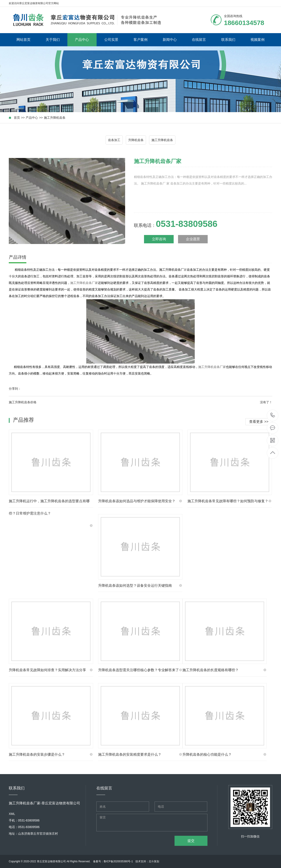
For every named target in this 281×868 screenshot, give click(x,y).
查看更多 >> (259, 422)
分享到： (15, 389)
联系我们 (228, 40)
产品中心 (82, 40)
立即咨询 (159, 239)
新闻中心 (170, 40)
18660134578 (273, 415)
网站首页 (23, 40)
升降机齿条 (136, 140)
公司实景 (111, 40)
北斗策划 (154, 861)
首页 (17, 118)
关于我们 (53, 40)
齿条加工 (114, 140)
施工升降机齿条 (55, 118)
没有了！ (266, 402)
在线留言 (199, 40)
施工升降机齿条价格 (23, 402)
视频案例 (258, 40)
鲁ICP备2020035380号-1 (118, 861)
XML (12, 814)
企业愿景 (193, 239)
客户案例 (140, 40)
